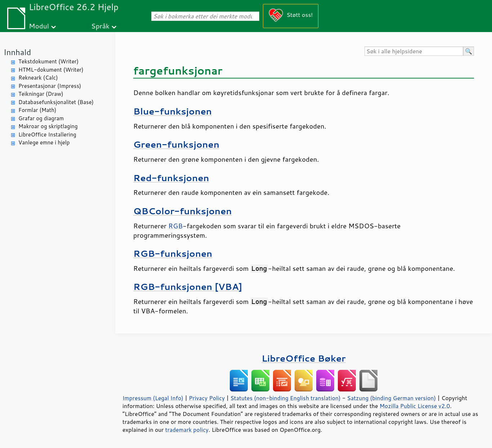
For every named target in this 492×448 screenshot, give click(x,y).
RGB (175, 226)
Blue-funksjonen (173, 111)
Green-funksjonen (176, 144)
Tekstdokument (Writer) (48, 61)
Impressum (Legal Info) (153, 398)
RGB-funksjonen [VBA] (188, 286)
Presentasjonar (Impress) (50, 86)
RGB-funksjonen (173, 253)
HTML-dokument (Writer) (51, 70)
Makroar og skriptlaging (48, 126)
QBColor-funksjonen (183, 211)
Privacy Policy (207, 398)
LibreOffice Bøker (304, 358)
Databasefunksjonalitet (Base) (56, 102)
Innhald (17, 52)
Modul (39, 26)
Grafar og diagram (41, 118)
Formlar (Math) (37, 110)
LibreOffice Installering (47, 135)
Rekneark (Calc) (38, 78)
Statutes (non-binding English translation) (285, 398)
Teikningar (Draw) (41, 94)
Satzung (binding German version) (392, 398)
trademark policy (187, 430)
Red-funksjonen (171, 178)
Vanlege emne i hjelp (44, 142)
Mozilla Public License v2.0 (415, 406)
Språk (100, 26)
